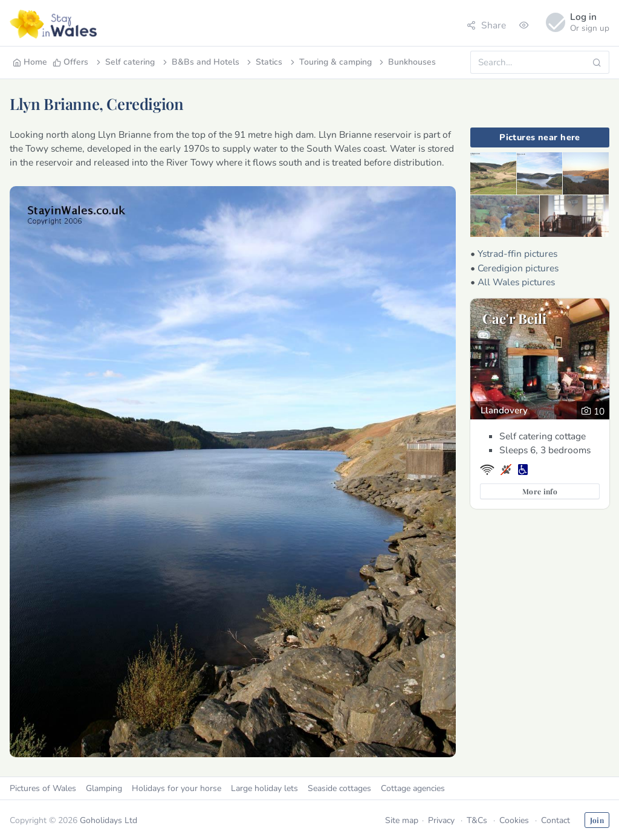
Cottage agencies (413, 788)
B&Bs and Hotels (200, 62)
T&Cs (477, 820)
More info (540, 491)
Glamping (104, 788)
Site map (402, 820)
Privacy (441, 820)
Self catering (125, 62)
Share (486, 25)
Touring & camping (330, 62)
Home (30, 62)
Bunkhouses (407, 62)
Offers (70, 62)
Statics (264, 62)
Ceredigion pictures (518, 268)
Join (597, 820)
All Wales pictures (516, 282)
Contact (556, 820)
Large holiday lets (264, 788)
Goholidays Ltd (109, 820)
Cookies (514, 820)
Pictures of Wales (43, 788)
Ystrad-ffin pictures (517, 254)
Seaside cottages (339, 788)
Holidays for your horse (177, 788)
